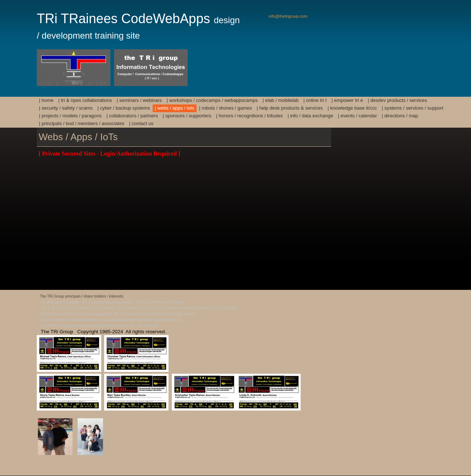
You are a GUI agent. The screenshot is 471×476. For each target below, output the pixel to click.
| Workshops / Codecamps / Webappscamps (212, 100)
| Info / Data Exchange (310, 116)
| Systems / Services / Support (412, 108)
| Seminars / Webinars (139, 100)
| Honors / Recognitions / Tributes (249, 116)
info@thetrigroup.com (288, 16)
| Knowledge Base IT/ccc (352, 108)
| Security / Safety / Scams (66, 108)
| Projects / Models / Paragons (70, 116)
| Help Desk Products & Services (290, 108)
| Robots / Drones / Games (226, 108)
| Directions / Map (400, 116)
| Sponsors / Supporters (187, 116)
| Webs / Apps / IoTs (175, 108)
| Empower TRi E (347, 100)
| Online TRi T (315, 100)
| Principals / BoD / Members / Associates (82, 123)
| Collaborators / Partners (132, 116)
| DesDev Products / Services (398, 100)
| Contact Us (141, 123)
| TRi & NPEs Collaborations (85, 100)
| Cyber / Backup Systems (124, 108)
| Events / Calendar (357, 116)
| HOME (46, 100)
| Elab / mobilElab (280, 100)
